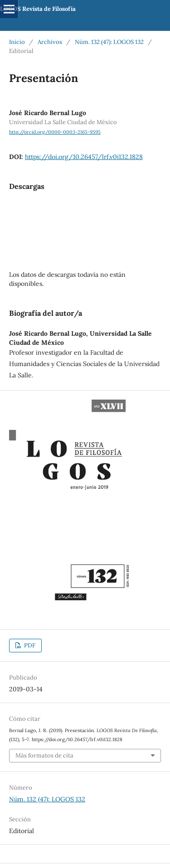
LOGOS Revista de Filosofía (38, 9)
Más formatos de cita (44, 755)
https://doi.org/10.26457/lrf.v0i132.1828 (84, 157)
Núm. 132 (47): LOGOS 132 (109, 42)
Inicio (17, 42)
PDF (29, 645)
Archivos (50, 42)
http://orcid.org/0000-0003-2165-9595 (55, 132)
